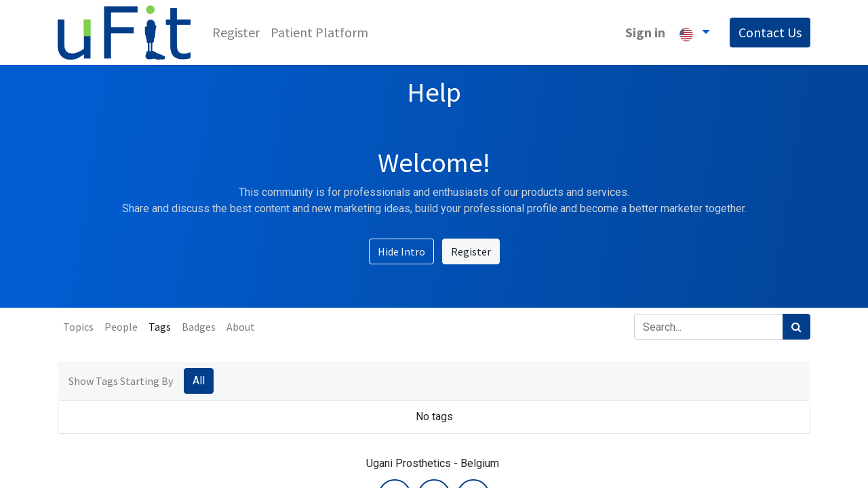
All (199, 381)
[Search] (796, 327)
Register (471, 251)
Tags (160, 327)
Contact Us (770, 32)
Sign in (645, 32)
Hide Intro (401, 251)
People (121, 327)
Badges (199, 327)
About (241, 327)
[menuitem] (236, 33)
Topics (78, 327)
